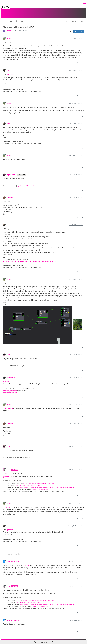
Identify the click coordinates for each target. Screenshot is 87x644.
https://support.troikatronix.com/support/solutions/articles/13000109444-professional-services (48, 487)
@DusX (7, 507)
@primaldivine (8, 408)
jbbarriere (10, 198)
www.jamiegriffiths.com (10, 391)
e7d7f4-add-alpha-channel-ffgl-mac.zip (16, 261)
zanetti (9, 39)
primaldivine (11, 378)
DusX (9, 470)
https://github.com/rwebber (40, 489)
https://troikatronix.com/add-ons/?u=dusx (28, 486)
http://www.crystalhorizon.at (25, 186)
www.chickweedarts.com (10, 393)
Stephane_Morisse (13, 561)
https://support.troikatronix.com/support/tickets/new (38, 484)
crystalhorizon (12, 175)
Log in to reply (79, 31)
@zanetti (10, 74)
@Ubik (5, 473)
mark (9, 70)
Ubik (9, 355)
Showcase (10, 31)
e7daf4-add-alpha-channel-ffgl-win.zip (44, 261)
